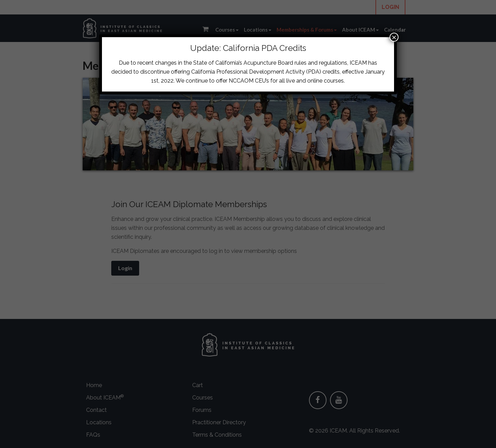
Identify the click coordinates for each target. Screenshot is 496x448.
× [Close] (394, 37)
